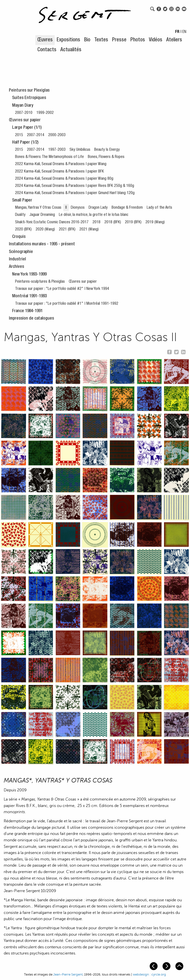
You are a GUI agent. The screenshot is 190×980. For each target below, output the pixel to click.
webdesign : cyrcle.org (149, 975)
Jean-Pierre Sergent (68, 975)
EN (184, 32)
